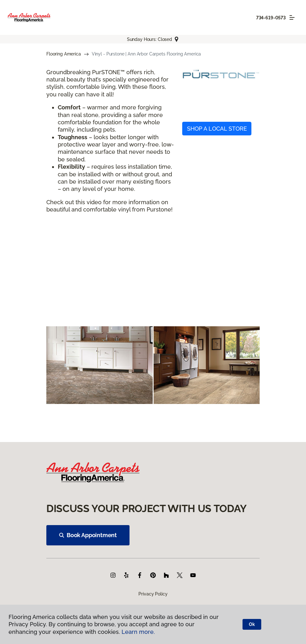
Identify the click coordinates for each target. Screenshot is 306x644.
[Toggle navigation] (292, 17)
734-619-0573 (271, 18)
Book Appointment (88, 535)
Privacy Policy (153, 594)
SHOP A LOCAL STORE (217, 129)
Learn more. (138, 632)
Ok (252, 624)
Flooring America (64, 54)
